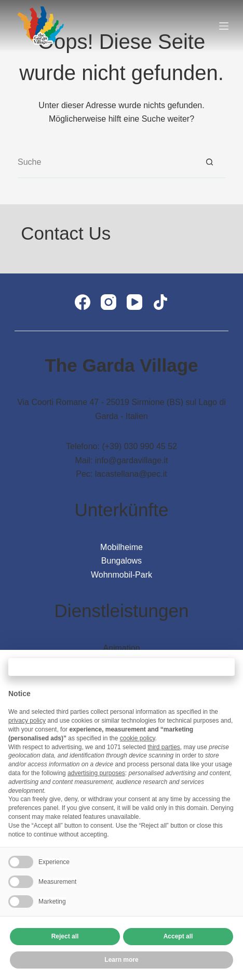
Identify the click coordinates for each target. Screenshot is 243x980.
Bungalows (122, 561)
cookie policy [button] (138, 738)
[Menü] (224, 26)
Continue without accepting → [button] (121, 667)
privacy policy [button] (27, 721)
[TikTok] (160, 302)
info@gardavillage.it (132, 460)
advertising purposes (96, 773)
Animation (121, 648)
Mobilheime (122, 547)
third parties (164, 747)
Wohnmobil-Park (122, 575)
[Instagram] (109, 302)
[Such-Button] (210, 163)
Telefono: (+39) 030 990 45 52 (122, 446)
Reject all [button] (65, 936)
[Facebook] (83, 302)
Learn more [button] (121, 960)
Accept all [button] (178, 936)
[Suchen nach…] (106, 163)
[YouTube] (134, 302)
